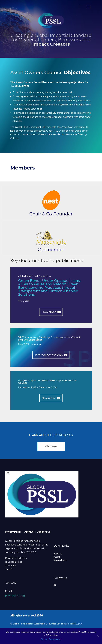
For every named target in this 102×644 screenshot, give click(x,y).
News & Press (60, 560)
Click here (51, 446)
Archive (30, 532)
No (46, 639)
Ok (42, 639)
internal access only (49, 355)
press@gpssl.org (15, 595)
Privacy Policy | (15, 532)
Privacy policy (55, 639)
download (49, 398)
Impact (57, 557)
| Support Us (43, 532)
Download (49, 312)
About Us (58, 554)
